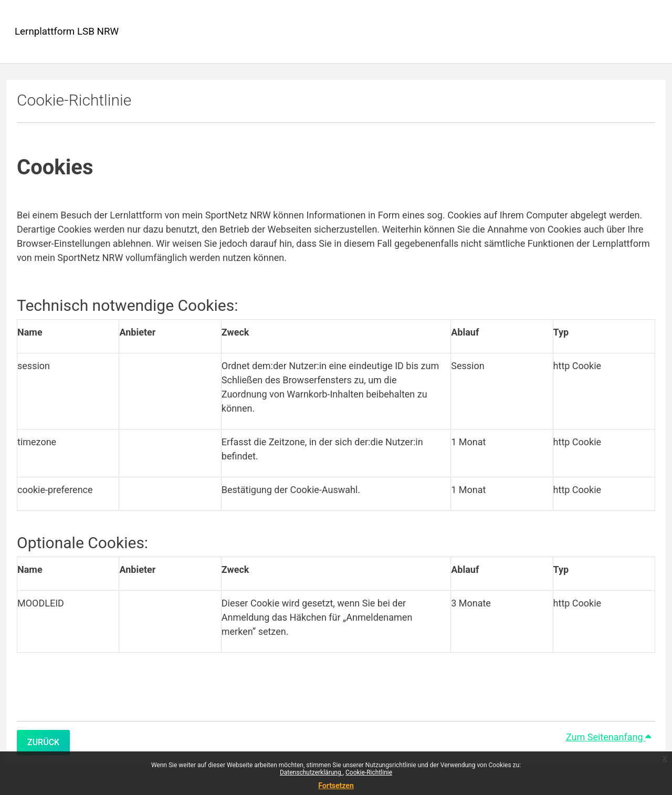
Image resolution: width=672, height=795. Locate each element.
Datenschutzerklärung (311, 772)
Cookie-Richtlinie (369, 772)
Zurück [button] (43, 742)
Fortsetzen (336, 786)
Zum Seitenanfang (608, 737)
